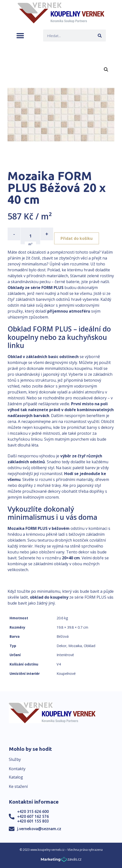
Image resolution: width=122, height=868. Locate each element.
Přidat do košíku (77, 238)
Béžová (63, 636)
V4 (59, 664)
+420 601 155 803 (33, 821)
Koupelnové (66, 673)
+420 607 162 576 (33, 816)
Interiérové (65, 655)
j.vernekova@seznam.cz (39, 829)
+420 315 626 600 (33, 811)
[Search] (100, 36)
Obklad (90, 646)
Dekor (61, 646)
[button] (20, 36)
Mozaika (75, 646)
